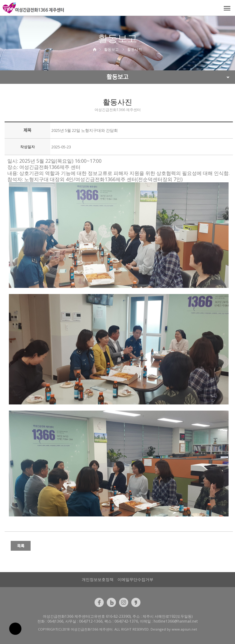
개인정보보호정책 (98, 579)
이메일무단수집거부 (135, 579)
